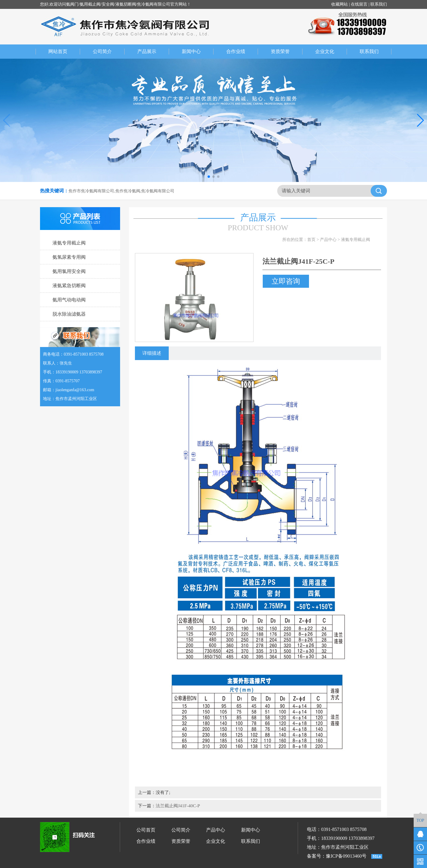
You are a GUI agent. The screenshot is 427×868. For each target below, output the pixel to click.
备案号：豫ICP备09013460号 (337, 856)
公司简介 (109, 52)
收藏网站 (340, 4)
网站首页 (58, 52)
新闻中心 (198, 52)
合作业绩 (242, 52)
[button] (209, 177)
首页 (311, 240)
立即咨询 (286, 281)
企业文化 (331, 52)
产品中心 (328, 240)
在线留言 (359, 4)
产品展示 (153, 52)
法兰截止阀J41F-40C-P (178, 806)
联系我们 (379, 4)
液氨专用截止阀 (356, 240)
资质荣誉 (287, 52)
